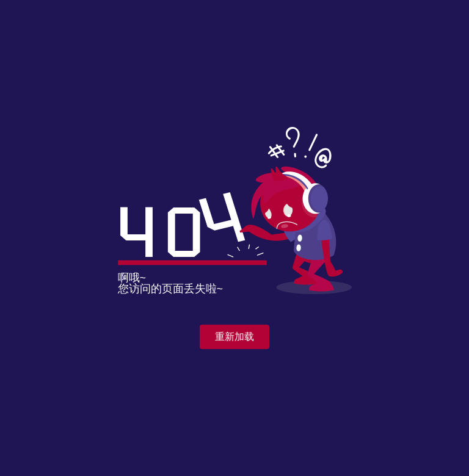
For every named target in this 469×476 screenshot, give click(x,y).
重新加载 (234, 337)
